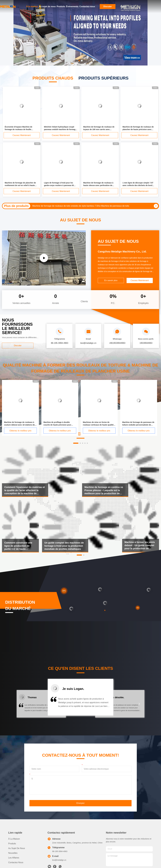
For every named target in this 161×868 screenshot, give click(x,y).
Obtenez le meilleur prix (20, 431)
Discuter (108, 6)
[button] (22, 705)
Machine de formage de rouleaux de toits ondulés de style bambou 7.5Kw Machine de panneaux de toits (81, 206)
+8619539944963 (117, 343)
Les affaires (14, 858)
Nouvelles (13, 853)
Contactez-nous (87, 6)
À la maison (32, 6)
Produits (61, 6)
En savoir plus (111, 280)
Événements (72, 6)
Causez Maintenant (22, 135)
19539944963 (146, 343)
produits (12, 844)
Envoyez (80, 803)
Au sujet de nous (47, 6)
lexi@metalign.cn (59, 860)
